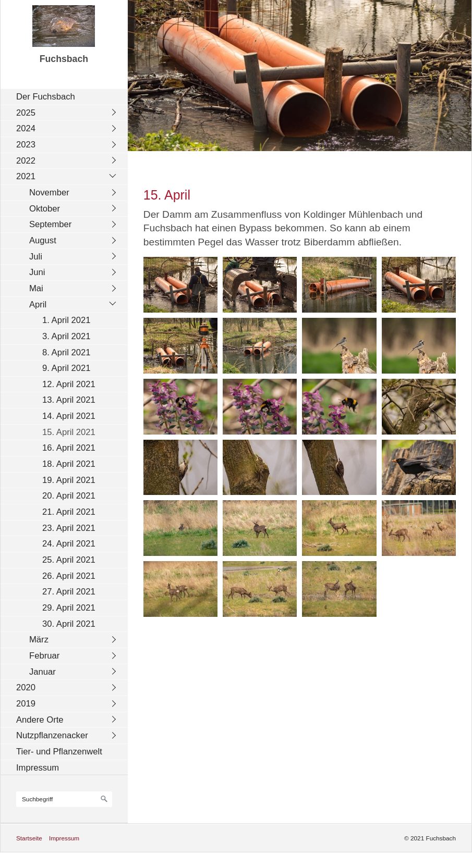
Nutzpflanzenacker (52, 735)
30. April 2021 (69, 624)
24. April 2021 (69, 544)
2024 (26, 128)
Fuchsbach (64, 59)
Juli (36, 257)
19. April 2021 (69, 480)
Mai (36, 288)
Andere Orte (40, 720)
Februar (44, 656)
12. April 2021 (69, 384)
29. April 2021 (69, 608)
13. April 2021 (69, 400)
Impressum (38, 768)
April (38, 305)
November (49, 193)
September (50, 224)
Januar (43, 672)
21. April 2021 (69, 512)
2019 (26, 704)
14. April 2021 (69, 416)
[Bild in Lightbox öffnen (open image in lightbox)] (180, 285)
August (43, 240)
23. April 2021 (69, 528)
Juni (37, 272)
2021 (26, 176)
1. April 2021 (66, 320)
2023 (26, 145)
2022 (26, 161)
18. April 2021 (69, 464)
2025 (26, 113)
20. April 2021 (69, 496)
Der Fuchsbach (46, 97)
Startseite (29, 838)
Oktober (45, 209)
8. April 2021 (66, 352)
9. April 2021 (66, 368)
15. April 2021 (69, 432)
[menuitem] (67, 97)
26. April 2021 (69, 576)
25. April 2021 (69, 560)
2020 (26, 687)
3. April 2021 (66, 336)
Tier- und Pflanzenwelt (59, 752)
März (39, 640)
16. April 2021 (69, 448)
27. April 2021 (69, 592)
